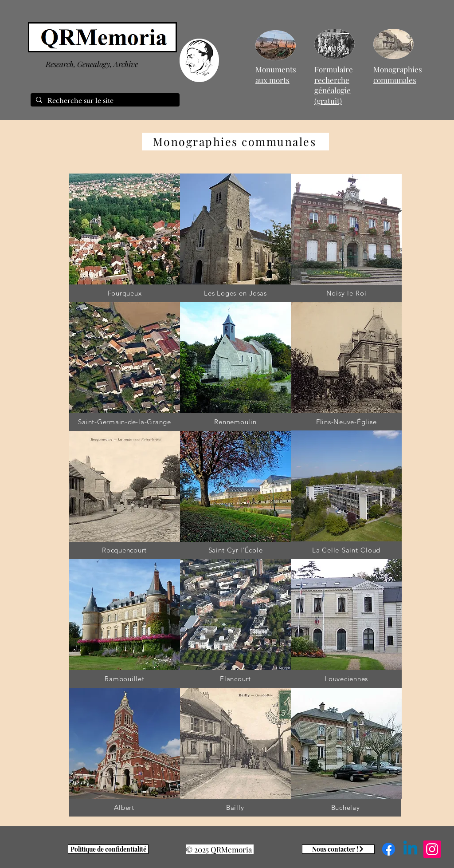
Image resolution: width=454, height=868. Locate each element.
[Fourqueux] (125, 293)
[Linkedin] (410, 849)
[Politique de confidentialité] (108, 849)
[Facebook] (389, 849)
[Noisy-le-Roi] (346, 293)
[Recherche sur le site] (104, 101)
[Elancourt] (235, 679)
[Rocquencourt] (124, 550)
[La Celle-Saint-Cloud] (346, 550)
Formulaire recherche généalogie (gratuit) (334, 85)
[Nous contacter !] (338, 849)
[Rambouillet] (125, 679)
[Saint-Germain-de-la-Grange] (125, 422)
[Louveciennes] (346, 679)
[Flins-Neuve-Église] (346, 422)
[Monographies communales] (235, 142)
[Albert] (124, 808)
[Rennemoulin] (235, 422)
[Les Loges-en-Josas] (235, 293)
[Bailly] (235, 808)
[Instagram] (432, 849)
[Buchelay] (345, 808)
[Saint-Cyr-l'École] (235, 550)
